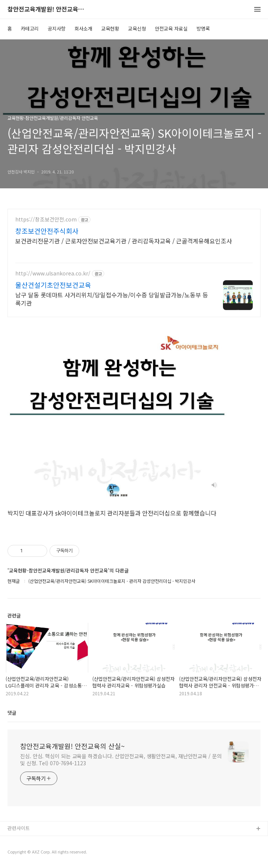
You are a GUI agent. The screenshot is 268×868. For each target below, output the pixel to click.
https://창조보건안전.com (46, 219)
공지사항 (57, 28)
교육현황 (110, 28)
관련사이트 (19, 828)
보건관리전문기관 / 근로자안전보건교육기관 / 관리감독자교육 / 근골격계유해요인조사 (124, 241)
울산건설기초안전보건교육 (53, 285)
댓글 (12, 713)
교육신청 (137, 28)
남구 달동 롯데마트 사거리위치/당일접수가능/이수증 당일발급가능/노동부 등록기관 (112, 299)
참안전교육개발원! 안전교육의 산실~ (48, 9)
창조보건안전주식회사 (47, 231)
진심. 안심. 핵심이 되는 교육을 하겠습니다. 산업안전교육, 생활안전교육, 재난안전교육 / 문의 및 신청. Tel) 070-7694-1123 (121, 759)
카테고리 (30, 28)
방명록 (203, 28)
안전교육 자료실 (171, 28)
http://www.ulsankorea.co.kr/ (53, 273)
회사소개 (83, 28)
